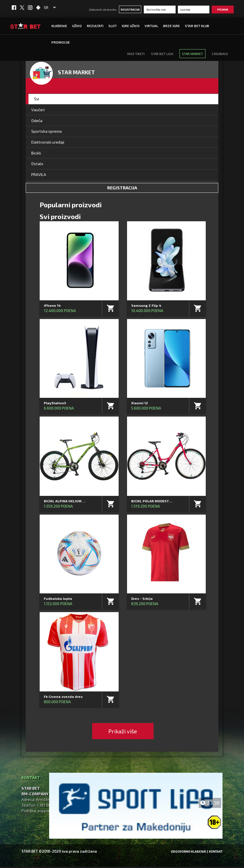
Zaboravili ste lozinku (103, 9)
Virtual (151, 26)
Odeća (37, 121)
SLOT (113, 26)
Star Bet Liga (162, 54)
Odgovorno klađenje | (189, 853)
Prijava (223, 9)
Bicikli (36, 154)
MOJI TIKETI (136, 54)
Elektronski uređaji (48, 143)
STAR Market (192, 54)
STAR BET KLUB (197, 26)
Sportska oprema (46, 132)
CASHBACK (220, 54)
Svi (37, 99)
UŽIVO (77, 26)
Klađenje (59, 26)
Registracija (130, 9)
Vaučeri (38, 110)
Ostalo (37, 165)
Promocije (61, 42)
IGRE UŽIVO (131, 26)
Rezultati (95, 26)
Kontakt (216, 853)
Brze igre (171, 26)
